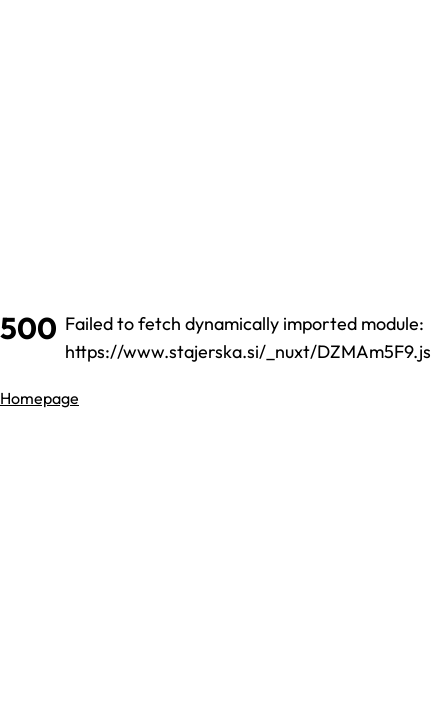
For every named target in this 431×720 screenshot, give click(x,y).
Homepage (39, 398)
